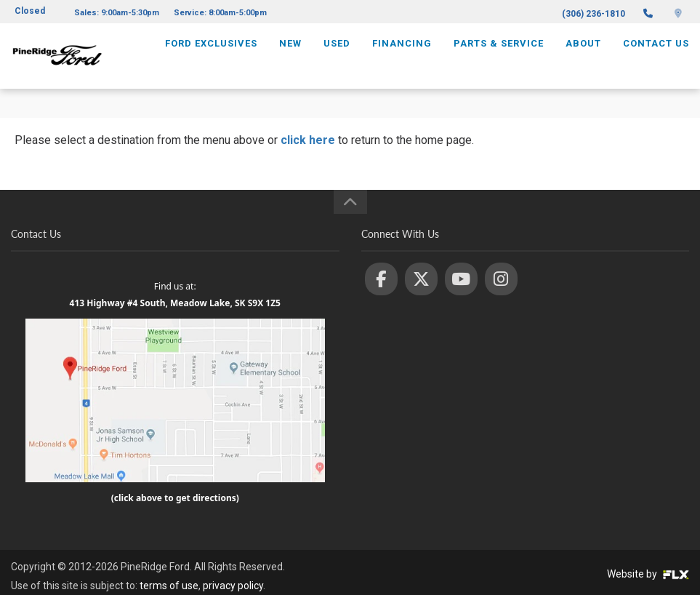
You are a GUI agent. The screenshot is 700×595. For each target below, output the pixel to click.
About (583, 56)
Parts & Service (499, 56)
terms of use (169, 586)
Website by (648, 574)
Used (337, 56)
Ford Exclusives (211, 56)
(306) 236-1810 (594, 14)
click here (308, 140)
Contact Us (656, 56)
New (290, 56)
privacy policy (233, 586)
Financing (402, 56)
